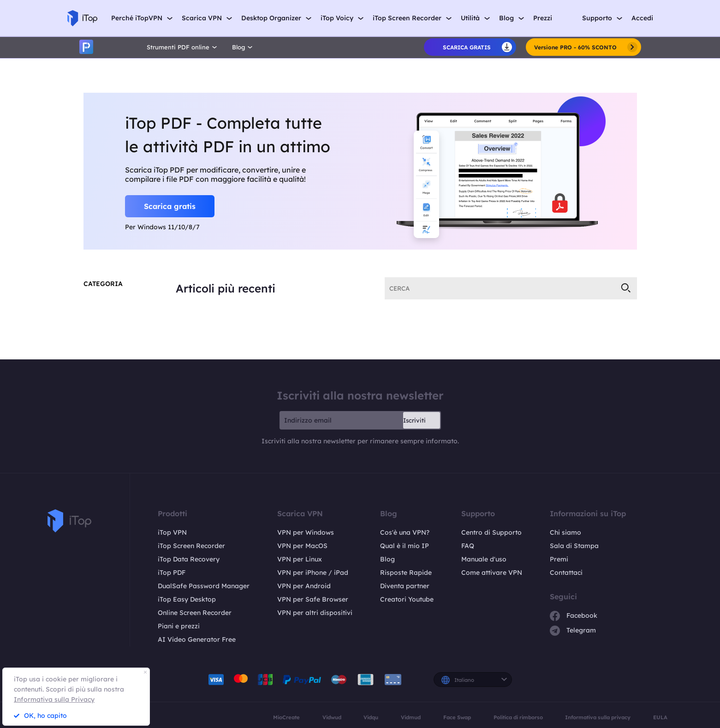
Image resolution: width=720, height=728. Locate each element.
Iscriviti (414, 419)
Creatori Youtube (407, 598)
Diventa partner (405, 585)
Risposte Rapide (406, 572)
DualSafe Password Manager (204, 585)
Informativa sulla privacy (598, 716)
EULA (660, 716)
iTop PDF (172, 572)
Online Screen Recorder (195, 612)
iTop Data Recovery (189, 558)
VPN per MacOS (302, 545)
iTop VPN (172, 531)
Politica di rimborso (518, 716)
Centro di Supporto (491, 531)
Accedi (642, 18)
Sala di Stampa (574, 545)
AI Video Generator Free (197, 638)
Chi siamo (565, 531)
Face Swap (457, 716)
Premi (559, 558)
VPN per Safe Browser (313, 598)
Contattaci (566, 572)
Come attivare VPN (492, 572)
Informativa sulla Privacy (54, 699)
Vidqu (371, 716)
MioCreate (286, 716)
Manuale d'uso (484, 558)
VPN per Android (304, 585)
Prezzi (543, 18)
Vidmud (411, 716)
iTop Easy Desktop (187, 598)
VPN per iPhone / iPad (313, 572)
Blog (387, 558)
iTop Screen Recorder (191, 545)
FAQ (468, 545)
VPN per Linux (300, 558)
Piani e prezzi (179, 625)
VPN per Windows (306, 531)
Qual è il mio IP (405, 545)
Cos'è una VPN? (405, 531)
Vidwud (332, 716)
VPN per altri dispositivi (315, 612)
